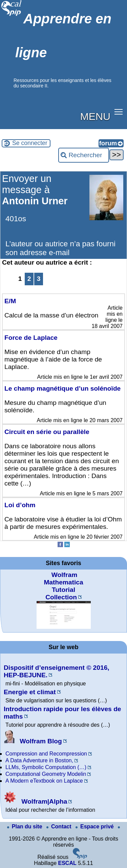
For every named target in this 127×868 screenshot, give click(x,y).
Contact (60, 826)
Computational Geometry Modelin (46, 774)
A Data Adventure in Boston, (39, 760)
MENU (95, 116)
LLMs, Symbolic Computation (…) (46, 767)
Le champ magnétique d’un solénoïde (62, 388)
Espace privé (95, 826)
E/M (10, 301)
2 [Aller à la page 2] (29, 279)
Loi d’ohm (20, 505)
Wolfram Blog (33, 741)
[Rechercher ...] (84, 155)
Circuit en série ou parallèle (47, 432)
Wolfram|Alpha (35, 801)
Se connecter (30, 143)
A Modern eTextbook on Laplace (44, 781)
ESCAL (67, 863)
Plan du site (25, 826)
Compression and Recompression (46, 754)
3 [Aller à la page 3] (39, 279)
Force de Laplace (31, 338)
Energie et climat (30, 692)
